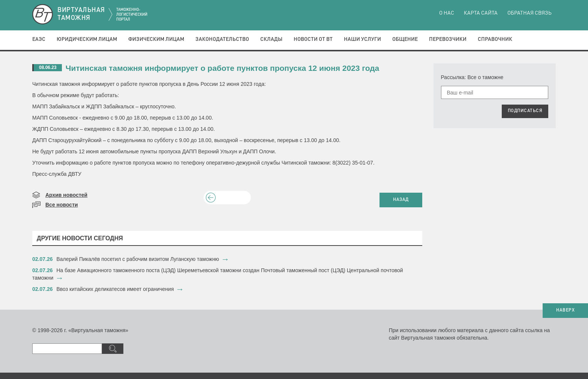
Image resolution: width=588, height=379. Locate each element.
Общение (405, 39)
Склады (271, 39)
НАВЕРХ (565, 310)
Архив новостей (66, 195)
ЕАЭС (39, 39)
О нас (447, 13)
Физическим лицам (156, 39)
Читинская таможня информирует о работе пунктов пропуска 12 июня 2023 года (223, 68)
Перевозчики (448, 39)
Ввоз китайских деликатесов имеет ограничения (115, 289)
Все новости (62, 205)
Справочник (495, 39)
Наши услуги (362, 39)
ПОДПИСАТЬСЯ (525, 111)
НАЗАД (401, 200)
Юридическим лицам (87, 39)
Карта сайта (481, 13)
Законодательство (222, 39)
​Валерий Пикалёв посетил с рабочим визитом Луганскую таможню (138, 259)
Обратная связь (529, 13)
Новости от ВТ (313, 39)
